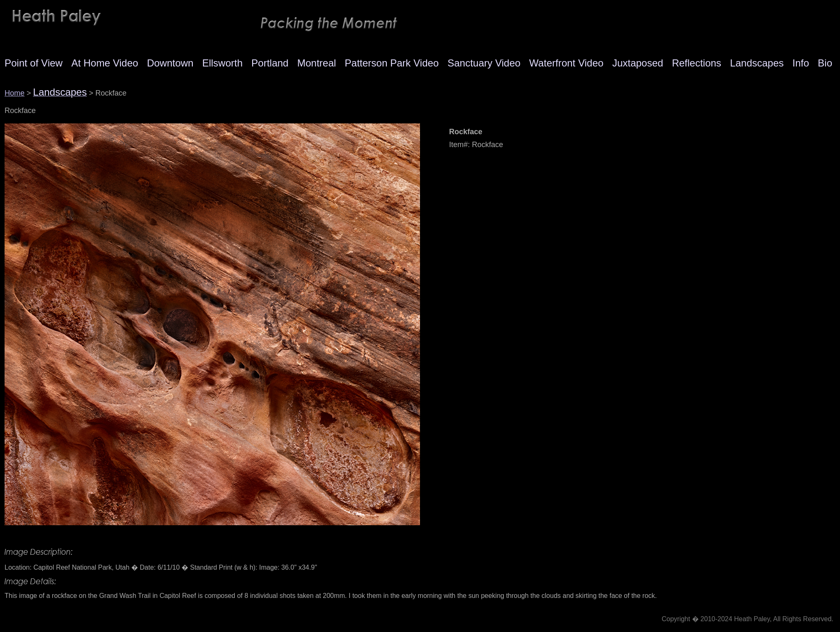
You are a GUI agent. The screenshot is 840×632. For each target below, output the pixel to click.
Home (15, 93)
